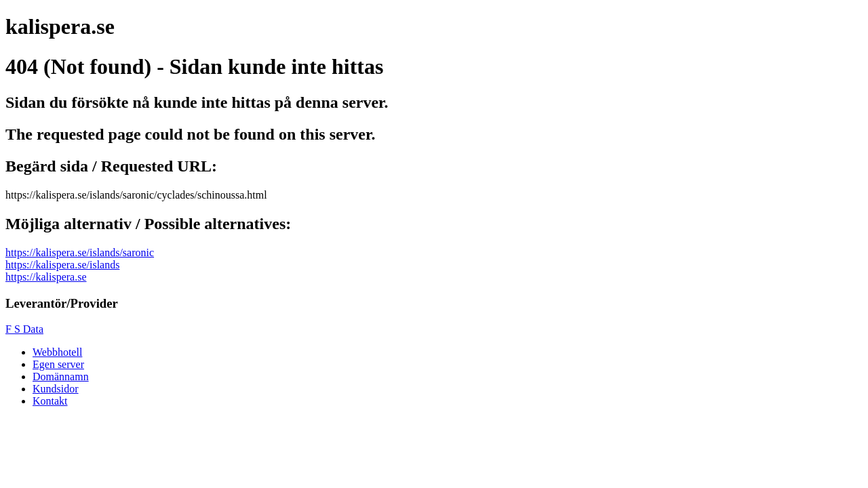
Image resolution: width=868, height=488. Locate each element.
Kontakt (50, 401)
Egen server (58, 364)
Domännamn (61, 377)
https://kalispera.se (46, 277)
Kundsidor (56, 389)
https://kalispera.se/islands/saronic (80, 252)
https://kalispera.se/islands (62, 265)
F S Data (24, 329)
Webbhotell (57, 352)
